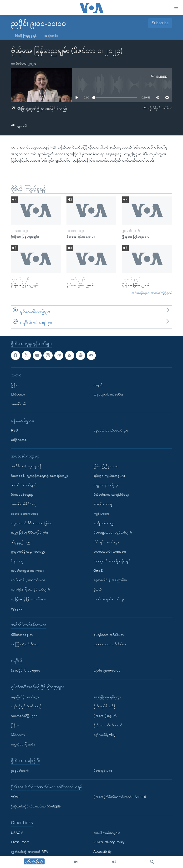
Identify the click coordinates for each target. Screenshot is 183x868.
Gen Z (98, 570)
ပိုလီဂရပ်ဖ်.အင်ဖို (104, 706)
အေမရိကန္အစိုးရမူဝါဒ (107, 832)
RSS (14, 430)
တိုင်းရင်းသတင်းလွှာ (106, 542)
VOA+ (15, 797)
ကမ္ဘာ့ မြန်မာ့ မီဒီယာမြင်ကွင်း (29, 532)
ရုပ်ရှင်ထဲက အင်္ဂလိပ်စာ (109, 635)
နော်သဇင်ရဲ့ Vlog (104, 735)
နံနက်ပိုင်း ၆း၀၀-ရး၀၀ (26, 670)
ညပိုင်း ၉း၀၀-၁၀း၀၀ (107, 670)
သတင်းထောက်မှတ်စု (25, 514)
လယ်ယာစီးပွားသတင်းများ (28, 580)
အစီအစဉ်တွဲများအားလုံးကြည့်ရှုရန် (152, 293)
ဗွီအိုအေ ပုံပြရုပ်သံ (105, 716)
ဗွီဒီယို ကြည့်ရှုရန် (26, 36)
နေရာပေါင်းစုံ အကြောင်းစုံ (110, 580)
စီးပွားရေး (17, 561)
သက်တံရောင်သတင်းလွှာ (109, 599)
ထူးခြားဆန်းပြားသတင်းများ (28, 599)
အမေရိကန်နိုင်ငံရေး (24, 504)
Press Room (20, 842)
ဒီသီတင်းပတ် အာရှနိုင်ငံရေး (111, 494)
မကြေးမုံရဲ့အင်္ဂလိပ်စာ (25, 644)
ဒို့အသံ (98, 589)
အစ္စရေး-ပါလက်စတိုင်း (108, 394)
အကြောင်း (51, 36)
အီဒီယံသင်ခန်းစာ (22, 635)
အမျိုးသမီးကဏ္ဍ (104, 523)
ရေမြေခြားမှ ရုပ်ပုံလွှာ (107, 697)
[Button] (19, 127)
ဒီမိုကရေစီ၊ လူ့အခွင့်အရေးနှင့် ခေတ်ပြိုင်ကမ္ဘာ (40, 475)
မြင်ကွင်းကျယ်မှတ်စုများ (109, 475)
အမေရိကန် (18, 404)
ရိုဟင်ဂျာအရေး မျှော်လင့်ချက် (113, 532)
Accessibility (102, 852)
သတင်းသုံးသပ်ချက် (24, 485)
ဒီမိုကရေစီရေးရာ (22, 494)
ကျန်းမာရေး (101, 514)
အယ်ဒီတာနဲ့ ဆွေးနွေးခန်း (27, 466)
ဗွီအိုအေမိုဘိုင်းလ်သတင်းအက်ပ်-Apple (36, 806)
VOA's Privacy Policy (109, 842)
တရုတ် (98, 385)
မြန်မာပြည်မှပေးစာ (106, 466)
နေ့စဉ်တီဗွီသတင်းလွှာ (25, 697)
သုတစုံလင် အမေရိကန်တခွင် (112, 561)
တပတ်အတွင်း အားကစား (27, 570)
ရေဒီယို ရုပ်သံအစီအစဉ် (26, 706)
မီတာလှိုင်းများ (103, 770)
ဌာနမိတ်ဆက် (20, 770)
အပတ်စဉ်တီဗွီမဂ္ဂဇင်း (25, 716)
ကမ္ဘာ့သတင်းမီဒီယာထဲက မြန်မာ (32, 523)
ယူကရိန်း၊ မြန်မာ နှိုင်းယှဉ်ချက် (30, 589)
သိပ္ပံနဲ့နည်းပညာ (21, 542)
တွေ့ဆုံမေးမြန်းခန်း (23, 744)
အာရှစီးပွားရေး (103, 504)
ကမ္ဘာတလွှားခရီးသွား (107, 485)
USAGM (17, 832)
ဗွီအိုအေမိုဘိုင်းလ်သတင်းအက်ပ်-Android (120, 797)
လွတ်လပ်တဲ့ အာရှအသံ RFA (29, 852)
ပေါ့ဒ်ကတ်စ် (19, 440)
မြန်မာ (15, 385)
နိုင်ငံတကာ (18, 394)
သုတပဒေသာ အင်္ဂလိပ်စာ (110, 644)
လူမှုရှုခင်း (17, 608)
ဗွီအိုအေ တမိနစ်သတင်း (108, 725)
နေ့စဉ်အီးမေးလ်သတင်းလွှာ (111, 430)
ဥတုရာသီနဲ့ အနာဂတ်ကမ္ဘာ (28, 551)
